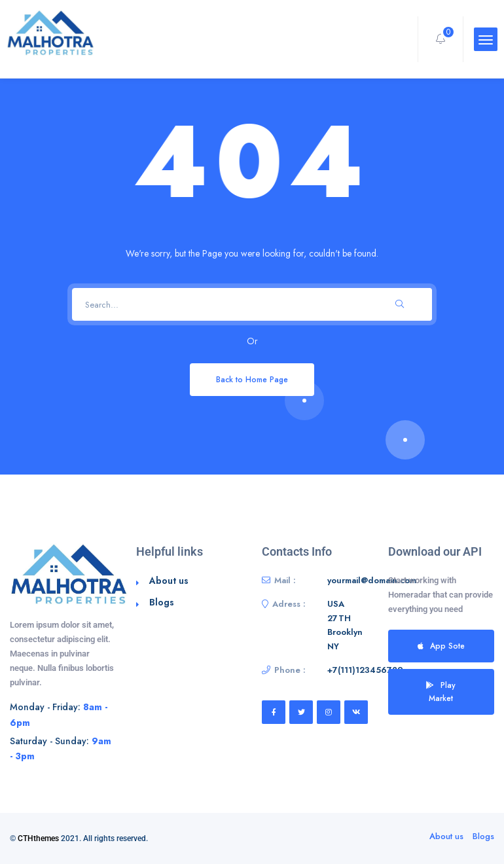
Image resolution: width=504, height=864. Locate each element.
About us (169, 581)
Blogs (162, 602)
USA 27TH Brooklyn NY (345, 625)
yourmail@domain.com (372, 580)
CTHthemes (38, 838)
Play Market (441, 692)
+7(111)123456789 (365, 670)
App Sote (441, 646)
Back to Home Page (252, 379)
